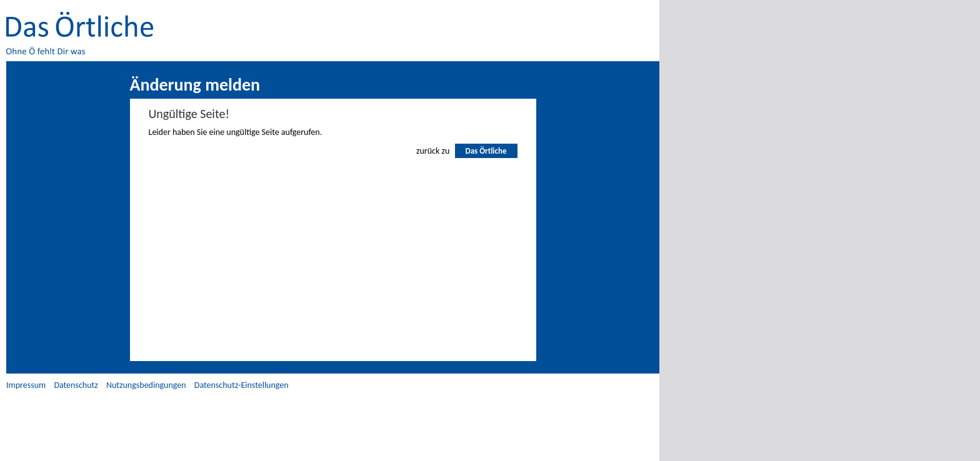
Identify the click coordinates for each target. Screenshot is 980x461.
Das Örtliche (486, 151)
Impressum (26, 385)
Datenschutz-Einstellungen (242, 385)
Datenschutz (76, 385)
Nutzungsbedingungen (146, 385)
